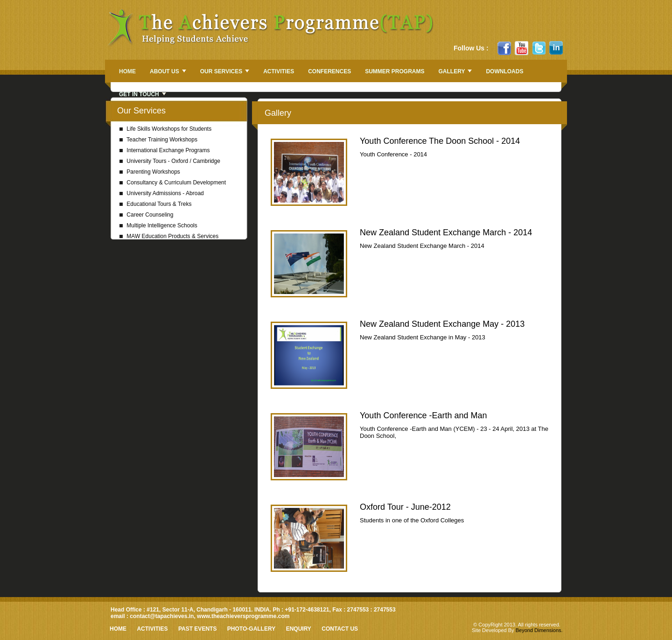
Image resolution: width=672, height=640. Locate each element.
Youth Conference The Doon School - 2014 (440, 141)
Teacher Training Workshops (158, 140)
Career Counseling (146, 215)
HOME (118, 629)
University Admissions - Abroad (162, 193)
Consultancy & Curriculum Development (173, 183)
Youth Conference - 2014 (393, 154)
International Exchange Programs (164, 150)
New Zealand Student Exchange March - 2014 (446, 232)
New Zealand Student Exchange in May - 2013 (423, 337)
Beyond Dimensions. (539, 630)
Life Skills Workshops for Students (165, 129)
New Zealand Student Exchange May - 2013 (442, 324)
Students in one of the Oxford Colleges (412, 520)
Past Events (197, 629)
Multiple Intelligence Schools (158, 225)
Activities (152, 629)
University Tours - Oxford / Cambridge (170, 161)
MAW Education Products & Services (169, 236)
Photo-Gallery (251, 629)
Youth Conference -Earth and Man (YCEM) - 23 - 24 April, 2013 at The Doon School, (454, 432)
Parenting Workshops (150, 172)
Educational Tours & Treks (156, 204)
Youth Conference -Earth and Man (423, 415)
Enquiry (299, 629)
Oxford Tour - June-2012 (405, 507)
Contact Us (340, 629)
